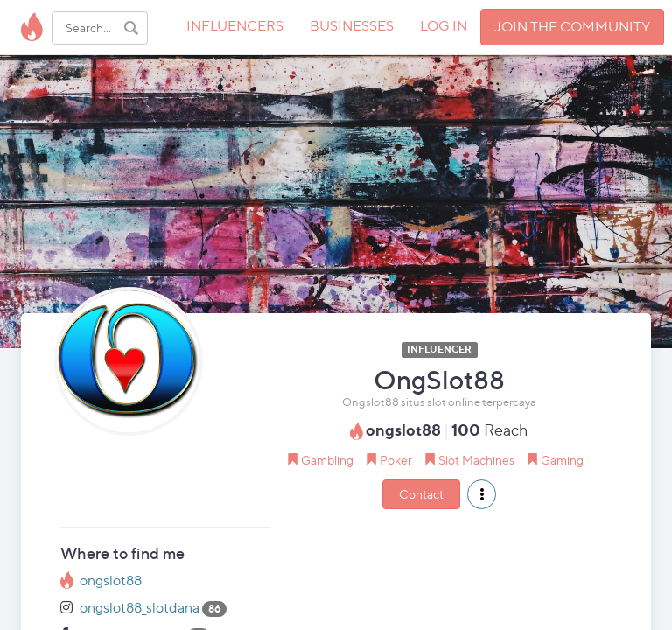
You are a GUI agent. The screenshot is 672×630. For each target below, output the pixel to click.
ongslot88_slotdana (140, 608)
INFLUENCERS (235, 26)
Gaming (562, 460)
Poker (396, 460)
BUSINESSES (352, 26)
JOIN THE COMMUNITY (572, 27)
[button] (482, 494)
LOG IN (444, 26)
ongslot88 (111, 581)
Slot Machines (476, 460)
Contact (421, 494)
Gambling (327, 460)
